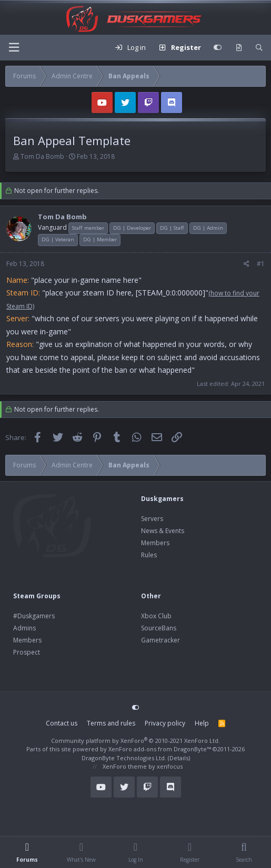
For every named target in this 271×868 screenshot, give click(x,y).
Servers (152, 519)
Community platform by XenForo (135, 741)
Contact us (62, 723)
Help (202, 723)
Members (155, 543)
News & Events (163, 531)
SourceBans (159, 628)
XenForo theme (125, 766)
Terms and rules (111, 723)
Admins (24, 628)
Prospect (27, 652)
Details (179, 758)
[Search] (259, 48)
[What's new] (239, 48)
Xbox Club (156, 616)
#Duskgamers (34, 616)
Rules (149, 555)
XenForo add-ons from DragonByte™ (160, 749)
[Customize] (218, 48)
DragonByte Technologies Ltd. (124, 758)
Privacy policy (165, 723)
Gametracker (160, 640)
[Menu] (14, 48)
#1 (261, 264)
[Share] (247, 264)
